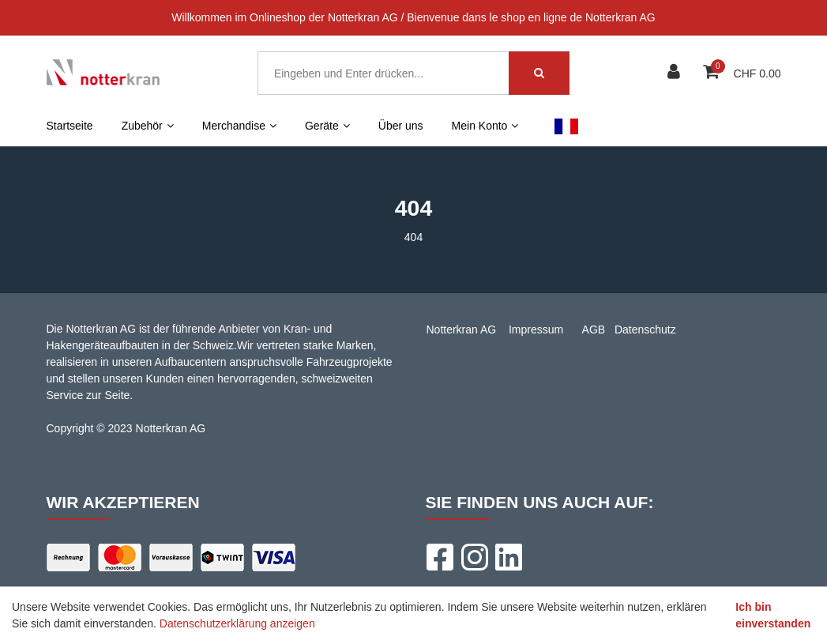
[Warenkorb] (713, 73)
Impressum (536, 330)
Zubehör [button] (148, 126)
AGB (594, 330)
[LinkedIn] (509, 557)
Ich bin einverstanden (773, 615)
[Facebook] (439, 557)
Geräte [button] (327, 126)
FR (566, 126)
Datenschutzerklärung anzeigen (237, 623)
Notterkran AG (462, 330)
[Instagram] (474, 557)
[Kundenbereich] (676, 73)
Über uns (401, 126)
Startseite (70, 126)
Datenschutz (645, 330)
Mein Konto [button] (485, 126)
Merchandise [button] (239, 126)
